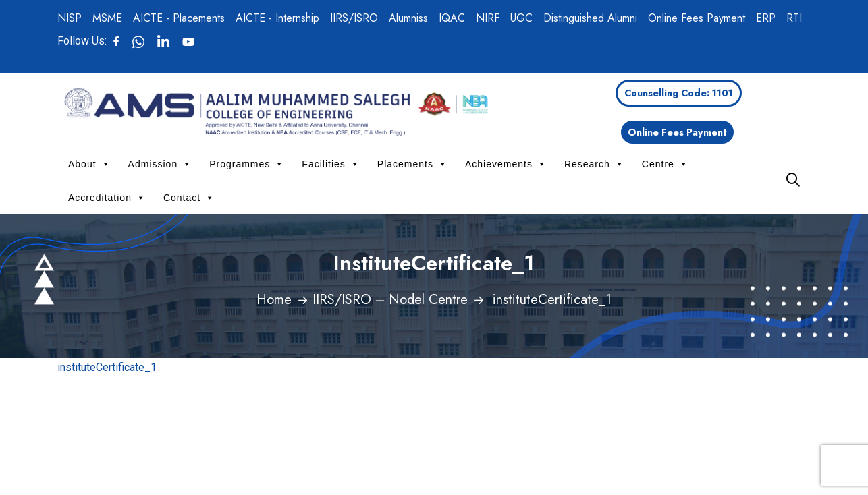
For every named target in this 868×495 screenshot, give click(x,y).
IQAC (452, 18)
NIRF (488, 18)
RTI (794, 18)
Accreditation (107, 198)
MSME (107, 18)
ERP (766, 18)
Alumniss (408, 18)
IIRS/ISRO (354, 18)
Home (274, 300)
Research (594, 164)
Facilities (330, 164)
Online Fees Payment (697, 18)
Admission (160, 164)
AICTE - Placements (179, 18)
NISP (70, 18)
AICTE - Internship (277, 18)
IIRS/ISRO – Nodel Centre (390, 300)
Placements (412, 164)
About (89, 164)
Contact (189, 198)
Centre (665, 164)
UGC (521, 18)
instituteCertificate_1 (107, 367)
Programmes (247, 164)
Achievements (506, 164)
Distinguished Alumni (590, 18)
